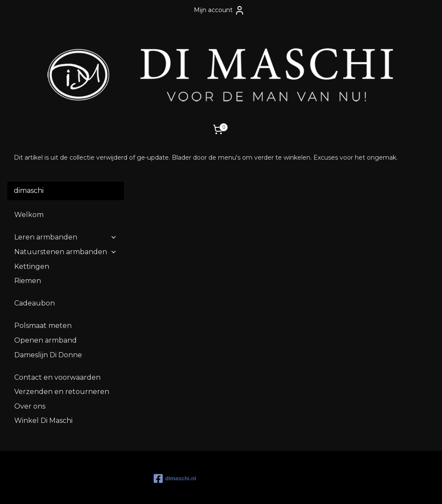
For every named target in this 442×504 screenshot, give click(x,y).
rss (199, 488)
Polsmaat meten (43, 290)
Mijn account (219, 10)
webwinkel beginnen (230, 488)
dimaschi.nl (175, 443)
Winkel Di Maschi (43, 385)
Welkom (29, 179)
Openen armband (46, 305)
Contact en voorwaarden (57, 342)
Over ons (30, 370)
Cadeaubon (35, 268)
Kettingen (32, 231)
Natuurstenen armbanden (66, 216)
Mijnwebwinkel (306, 488)
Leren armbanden (66, 202)
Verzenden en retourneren (62, 356)
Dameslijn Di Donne (48, 319)
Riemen (28, 245)
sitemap (183, 488)
